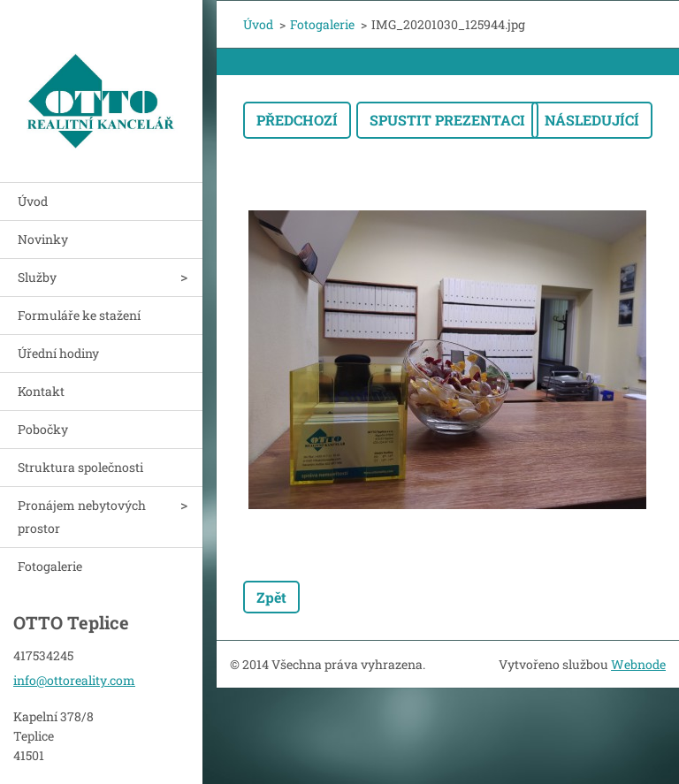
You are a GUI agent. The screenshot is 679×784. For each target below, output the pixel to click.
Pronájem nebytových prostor (82, 517)
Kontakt (41, 391)
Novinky (43, 239)
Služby (37, 277)
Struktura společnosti (80, 467)
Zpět (271, 597)
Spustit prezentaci (447, 120)
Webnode (638, 664)
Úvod (33, 201)
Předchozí (297, 120)
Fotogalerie (50, 566)
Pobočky (43, 429)
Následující (592, 120)
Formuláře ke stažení (79, 315)
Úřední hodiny (58, 353)
